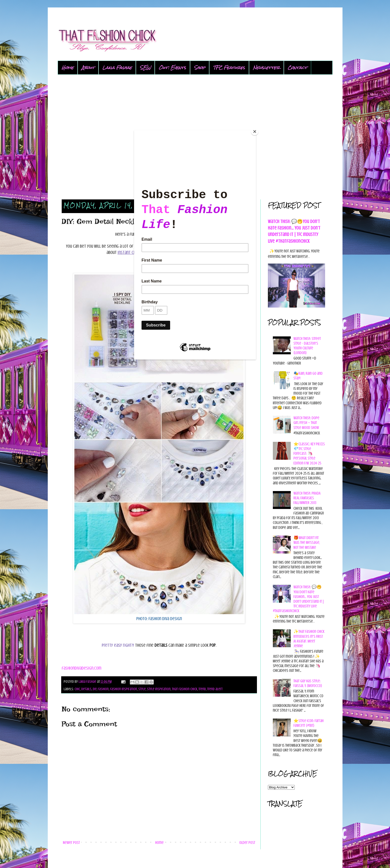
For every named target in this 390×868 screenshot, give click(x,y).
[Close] (255, 132)
